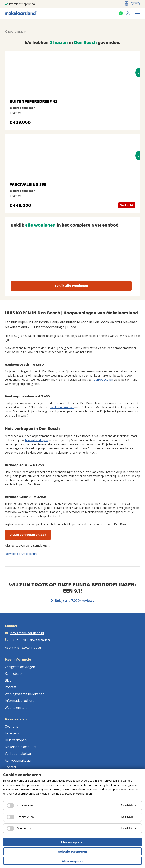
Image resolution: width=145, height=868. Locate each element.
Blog (8, 680)
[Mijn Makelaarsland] (128, 13)
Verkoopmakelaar (18, 754)
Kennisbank (14, 674)
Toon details (129, 806)
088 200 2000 (20, 640)
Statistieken (20, 817)
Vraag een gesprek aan (28, 535)
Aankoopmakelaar (18, 760)
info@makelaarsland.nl (27, 633)
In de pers (12, 733)
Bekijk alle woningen (71, 286)
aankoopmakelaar (62, 407)
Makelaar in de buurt (20, 747)
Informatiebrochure (20, 701)
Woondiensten (16, 708)
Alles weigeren (73, 861)
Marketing (19, 828)
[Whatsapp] (121, 13)
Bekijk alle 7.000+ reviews (73, 601)
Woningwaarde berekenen (25, 694)
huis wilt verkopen (37, 440)
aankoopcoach (103, 380)
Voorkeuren (20, 806)
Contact (10, 767)
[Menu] (138, 13)
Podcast (11, 687)
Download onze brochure (21, 554)
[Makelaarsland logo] (21, 13)
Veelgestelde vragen (20, 667)
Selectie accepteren (72, 852)
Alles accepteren (72, 842)
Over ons (11, 726)
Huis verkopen (16, 740)
